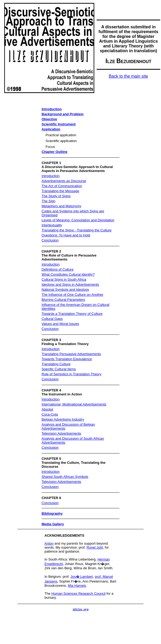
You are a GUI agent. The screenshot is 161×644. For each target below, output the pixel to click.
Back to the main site (129, 76)
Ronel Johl (95, 547)
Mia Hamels (77, 586)
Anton (49, 543)
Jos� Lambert (82, 577)
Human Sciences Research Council (78, 594)
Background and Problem (62, 114)
